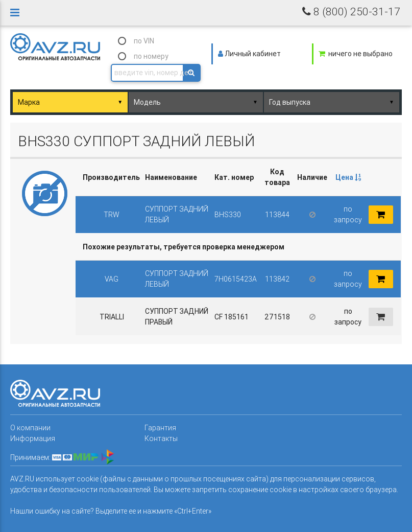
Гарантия (160, 428)
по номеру (151, 56)
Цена (348, 177)
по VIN (144, 41)
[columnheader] (348, 178)
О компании (30, 428)
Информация (33, 438)
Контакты (161, 438)
